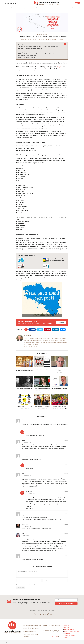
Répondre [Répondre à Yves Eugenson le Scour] (66, 555)
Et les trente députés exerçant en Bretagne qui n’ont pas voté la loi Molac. (38, 54)
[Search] (80, 8)
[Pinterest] (9, 3)
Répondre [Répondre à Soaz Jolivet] (66, 534)
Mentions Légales (23, 642)
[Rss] (17, 3)
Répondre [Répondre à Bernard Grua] (66, 524)
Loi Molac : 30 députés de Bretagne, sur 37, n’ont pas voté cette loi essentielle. (38, 46)
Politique (24, 8)
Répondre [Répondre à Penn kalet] (66, 474)
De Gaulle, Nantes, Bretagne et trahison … (24, 389)
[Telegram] (15, 3)
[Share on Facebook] (32, 330)
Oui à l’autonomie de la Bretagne (32, 260)
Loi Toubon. (22, 50)
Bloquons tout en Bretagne (42, 369)
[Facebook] (4, 3)
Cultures (46, 8)
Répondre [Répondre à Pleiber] (66, 440)
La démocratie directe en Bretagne (32, 266)
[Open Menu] (4, 8)
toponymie (59, 67)
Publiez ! (78, 3)
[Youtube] (12, 3)
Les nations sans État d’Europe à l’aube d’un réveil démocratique (60, 407)
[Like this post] (26, 330)
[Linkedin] (10, 3)
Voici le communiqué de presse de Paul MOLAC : (31, 48)
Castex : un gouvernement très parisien (60, 370)
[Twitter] (5, 3)
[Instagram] (7, 3)
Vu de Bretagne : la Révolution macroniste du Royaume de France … (24, 371)
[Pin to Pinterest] (48, 330)
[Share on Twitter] (40, 330)
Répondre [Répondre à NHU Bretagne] (66, 431)
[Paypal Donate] (61, 322)
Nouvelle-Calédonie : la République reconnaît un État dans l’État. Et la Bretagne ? (57, 260)
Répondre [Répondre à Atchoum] (66, 513)
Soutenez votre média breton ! (27, 57)
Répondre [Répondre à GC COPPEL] (66, 420)
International (60, 8)
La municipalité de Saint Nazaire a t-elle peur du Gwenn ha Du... (42, 389)
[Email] (14, 3)
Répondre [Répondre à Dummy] (66, 455)
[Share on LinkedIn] (56, 330)
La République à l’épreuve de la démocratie (59, 389)
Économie (17, 8)
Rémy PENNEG (28, 39)
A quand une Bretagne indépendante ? (58, 266)
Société (30, 8)
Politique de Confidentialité (33, 642)
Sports (53, 8)
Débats (67, 8)
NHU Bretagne (29, 431)
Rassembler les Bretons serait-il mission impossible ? (42, 407)
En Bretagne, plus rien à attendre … (28, 56)
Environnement (38, 8)
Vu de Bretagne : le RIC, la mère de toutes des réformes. (25, 407)
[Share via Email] (63, 330)
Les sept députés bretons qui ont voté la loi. (30, 52)
